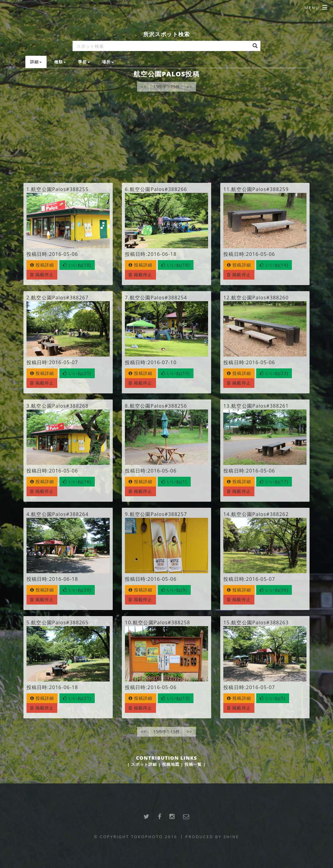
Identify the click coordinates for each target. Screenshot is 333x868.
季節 (84, 62)
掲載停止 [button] (42, 275)
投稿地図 (171, 764)
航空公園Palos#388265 (60, 622)
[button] (77, 265)
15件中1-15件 (166, 87)
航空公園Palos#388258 (161, 622)
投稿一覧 (193, 764)
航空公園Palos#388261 (260, 406)
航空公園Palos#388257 (158, 514)
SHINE (231, 837)
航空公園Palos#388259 (260, 189)
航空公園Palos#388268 (60, 406)
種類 (60, 62)
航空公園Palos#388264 (60, 514)
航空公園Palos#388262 (260, 514)
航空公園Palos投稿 (166, 74)
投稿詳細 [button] (42, 265)
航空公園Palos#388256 (158, 406)
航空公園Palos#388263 (260, 622)
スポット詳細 (144, 764)
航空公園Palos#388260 (260, 298)
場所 (108, 62)
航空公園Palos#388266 (158, 189)
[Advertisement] (166, 137)
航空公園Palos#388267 (60, 298)
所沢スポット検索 (167, 34)
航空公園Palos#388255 (60, 189)
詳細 (36, 62)
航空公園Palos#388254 (158, 298)
